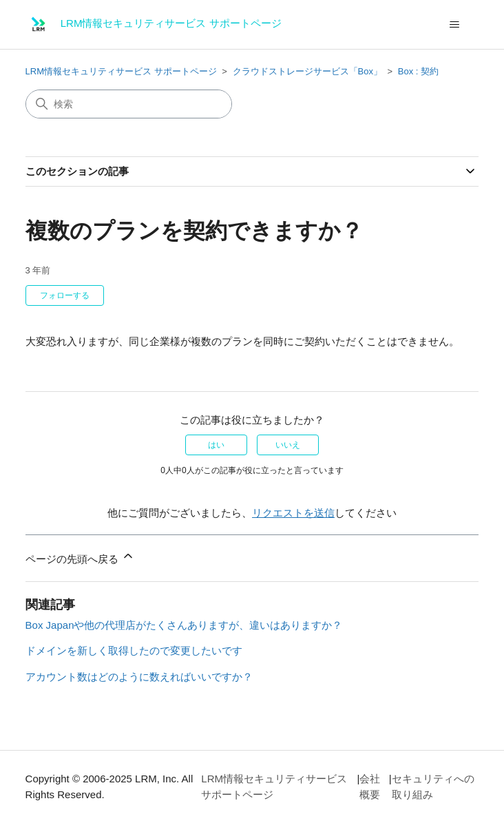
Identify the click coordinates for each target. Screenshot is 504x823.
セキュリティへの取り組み (433, 786)
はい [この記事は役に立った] (216, 445)
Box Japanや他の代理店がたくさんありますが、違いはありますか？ (184, 625)
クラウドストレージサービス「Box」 (307, 71)
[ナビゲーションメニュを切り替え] (454, 25)
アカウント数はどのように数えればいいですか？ (139, 677)
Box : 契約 (418, 71)
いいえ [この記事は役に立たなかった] (288, 445)
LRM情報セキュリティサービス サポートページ (121, 71)
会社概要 (370, 786)
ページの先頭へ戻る (80, 557)
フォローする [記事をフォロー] (65, 295)
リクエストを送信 (293, 513)
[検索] (129, 104)
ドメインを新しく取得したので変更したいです (134, 650)
